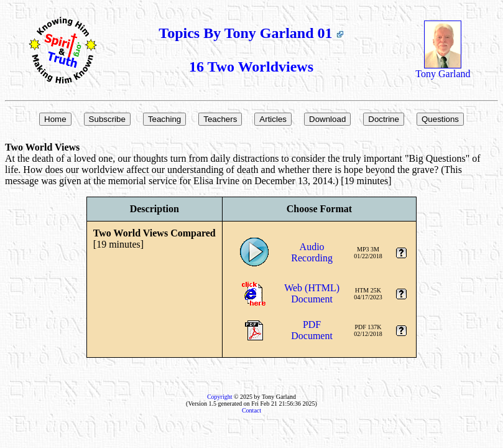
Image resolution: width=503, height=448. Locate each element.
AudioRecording (312, 252)
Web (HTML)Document (312, 293)
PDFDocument (312, 330)
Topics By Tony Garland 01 (251, 33)
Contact (251, 410)
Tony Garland (443, 69)
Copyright (220, 397)
